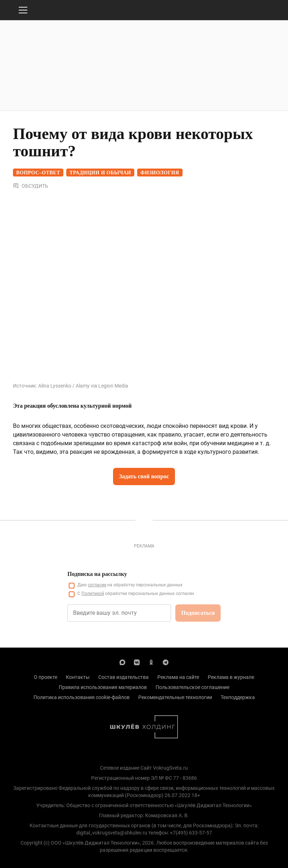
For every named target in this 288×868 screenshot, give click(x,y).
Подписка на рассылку (97, 574)
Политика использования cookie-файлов (82, 697)
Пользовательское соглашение (192, 687)
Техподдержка (238, 697)
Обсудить (31, 186)
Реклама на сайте (178, 677)
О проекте (46, 677)
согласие (97, 585)
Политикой (93, 594)
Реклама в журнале (231, 677)
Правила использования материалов (103, 687)
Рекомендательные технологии (175, 697)
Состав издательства (123, 677)
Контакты (78, 677)
